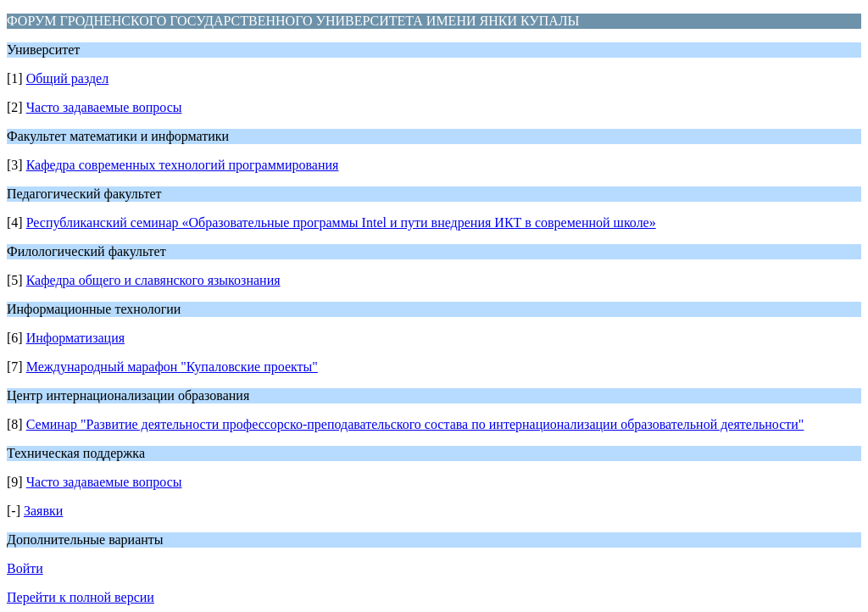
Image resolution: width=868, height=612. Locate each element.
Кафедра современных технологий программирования (183, 165)
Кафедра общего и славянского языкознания (153, 280)
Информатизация (75, 338)
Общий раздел (68, 78)
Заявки (43, 511)
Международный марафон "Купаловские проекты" (172, 367)
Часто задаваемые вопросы (104, 107)
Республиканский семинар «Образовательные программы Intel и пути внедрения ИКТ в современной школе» (341, 223)
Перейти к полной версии (81, 597)
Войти (25, 568)
